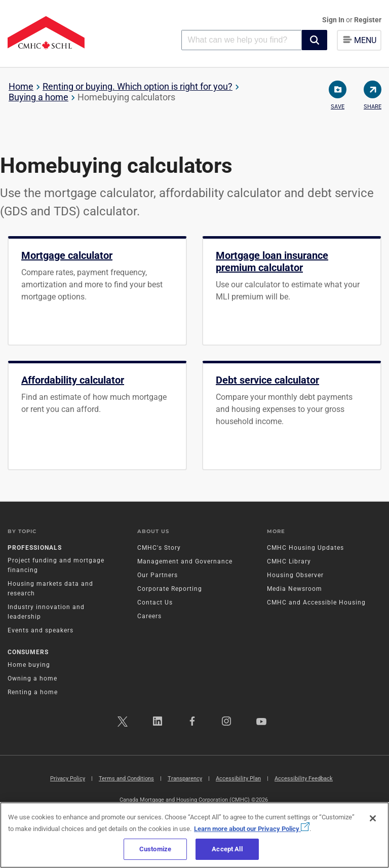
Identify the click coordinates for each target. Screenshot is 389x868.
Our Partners (158, 575)
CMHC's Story (159, 548)
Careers (149, 616)
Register (368, 20)
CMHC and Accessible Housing (316, 602)
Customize (155, 849)
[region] (194, 835)
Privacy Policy (68, 779)
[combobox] (242, 40)
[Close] (373, 818)
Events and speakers (41, 630)
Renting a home (33, 692)
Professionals (35, 548)
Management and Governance (185, 561)
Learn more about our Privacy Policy (252, 829)
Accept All (227, 849)
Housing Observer (295, 575)
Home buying (29, 665)
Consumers (28, 652)
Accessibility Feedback (304, 779)
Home (21, 86)
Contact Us (155, 602)
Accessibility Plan (238, 779)
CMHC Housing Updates (305, 548)
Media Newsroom (295, 589)
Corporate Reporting (170, 589)
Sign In (334, 20)
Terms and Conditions (126, 779)
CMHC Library (289, 561)
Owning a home (32, 678)
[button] (315, 40)
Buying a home (38, 97)
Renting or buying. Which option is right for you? (138, 86)
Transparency (185, 779)
